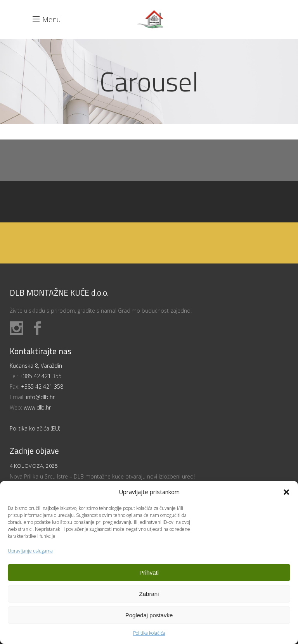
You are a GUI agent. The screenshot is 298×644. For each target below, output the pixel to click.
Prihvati (149, 573)
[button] (286, 492)
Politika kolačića (149, 633)
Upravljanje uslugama (30, 551)
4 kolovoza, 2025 (34, 466)
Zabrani (149, 594)
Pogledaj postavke (149, 615)
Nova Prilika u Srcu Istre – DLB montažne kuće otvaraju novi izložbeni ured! (102, 476)
